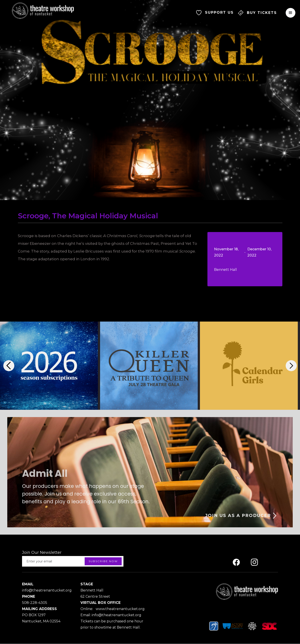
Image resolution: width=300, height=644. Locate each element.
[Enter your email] (73, 561)
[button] (291, 13)
